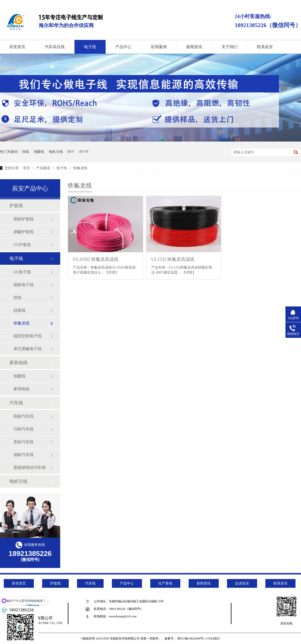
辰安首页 (19, 583)
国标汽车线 (24, 416)
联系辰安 (265, 47)
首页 (27, 168)
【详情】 (112, 272)
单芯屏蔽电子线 (28, 349)
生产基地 (165, 583)
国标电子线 (24, 285)
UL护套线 (22, 245)
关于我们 (230, 47)
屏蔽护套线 (24, 232)
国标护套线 (24, 219)
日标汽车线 (24, 429)
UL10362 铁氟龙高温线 (96, 259)
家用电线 (22, 389)
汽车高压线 (55, 47)
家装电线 (19, 363)
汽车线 (16, 403)
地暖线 (39, 152)
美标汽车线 (24, 442)
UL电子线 (22, 272)
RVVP (84, 152)
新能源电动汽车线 (30, 467)
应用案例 (159, 47)
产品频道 (44, 168)
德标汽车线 (24, 455)
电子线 (90, 47)
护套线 (16, 206)
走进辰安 (242, 583)
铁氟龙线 (80, 168)
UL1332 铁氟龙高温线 (173, 259)
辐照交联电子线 (28, 336)
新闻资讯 (194, 47)
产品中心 (123, 47)
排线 (26, 152)
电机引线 (56, 152)
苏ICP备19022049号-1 (192, 638)
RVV (71, 152)
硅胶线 (20, 310)
